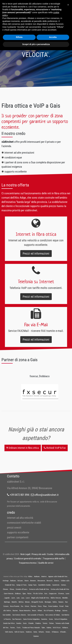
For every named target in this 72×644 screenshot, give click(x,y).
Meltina (21, 602)
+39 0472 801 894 (18, 495)
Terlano (51, 623)
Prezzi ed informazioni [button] (36, 254)
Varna (35, 632)
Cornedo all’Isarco (22, 589)
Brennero (33, 581)
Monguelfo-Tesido (37, 602)
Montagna (48, 602)
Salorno (65, 611)
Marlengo (7, 602)
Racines (15, 611)
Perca (40, 606)
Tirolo (19, 628)
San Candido (7, 615)
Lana (18, 598)
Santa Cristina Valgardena (31, 619)
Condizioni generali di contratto (28, 559)
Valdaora (65, 628)
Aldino (30, 577)
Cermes (64, 585)
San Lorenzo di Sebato (53, 615)
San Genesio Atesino (19, 615)
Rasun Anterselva (25, 611)
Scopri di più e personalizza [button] (36, 44)
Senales (19, 623)
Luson (28, 598)
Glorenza (61, 594)
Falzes (29, 594)
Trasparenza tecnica (28, 563)
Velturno (41, 632)
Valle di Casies (19, 632)
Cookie (50, 554)
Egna (24, 594)
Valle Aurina (9, 632)
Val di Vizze (57, 628)
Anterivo (44, 577)
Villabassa (55, 632)
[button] (68, 5)
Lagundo (7, 598)
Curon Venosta (9, 594)
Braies (27, 581)
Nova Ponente (15, 606)
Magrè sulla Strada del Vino (40, 598)
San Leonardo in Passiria (36, 615)
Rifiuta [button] (19, 37)
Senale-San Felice (9, 623)
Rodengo (58, 611)
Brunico (57, 581)
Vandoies (29, 632)
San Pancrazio (17, 619)
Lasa (23, 598)
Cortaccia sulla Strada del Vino (39, 589)
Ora (22, 606)
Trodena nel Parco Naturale (31, 628)
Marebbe (65, 598)
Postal (61, 606)
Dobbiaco (18, 594)
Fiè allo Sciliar (38, 594)
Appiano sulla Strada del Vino (58, 577)
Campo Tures (32, 585)
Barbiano (13, 581)
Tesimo (13, 628)
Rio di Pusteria (49, 611)
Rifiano (40, 611)
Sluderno (38, 623)
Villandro (63, 632)
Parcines (33, 606)
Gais (46, 594)
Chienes (6, 589)
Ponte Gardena (53, 606)
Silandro (31, 623)
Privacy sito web (39, 554)
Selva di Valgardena (61, 619)
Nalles (55, 602)
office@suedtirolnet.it (45, 495)
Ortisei (27, 606)
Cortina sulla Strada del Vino (60, 589)
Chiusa (12, 589)
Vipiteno (36, 636)
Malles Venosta (56, 598)
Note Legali (25, 554)
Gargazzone (53, 594)
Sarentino (44, 619)
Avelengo (6, 581)
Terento (45, 623)
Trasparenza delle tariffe (54, 559)
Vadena (49, 628)
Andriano (37, 577)
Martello (14, 602)
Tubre (43, 628)
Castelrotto (56, 585)
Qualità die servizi (46, 563)
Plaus (45, 606)
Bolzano (20, 581)
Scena (51, 619)
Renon (34, 611)
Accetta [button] (53, 37)
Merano (27, 602)
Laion (13, 598)
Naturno (61, 602)
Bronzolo (50, 581)
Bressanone (41, 581)
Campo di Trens (21, 585)
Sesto (25, 623)
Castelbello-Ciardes (44, 585)
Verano (48, 632)
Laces (67, 594)
